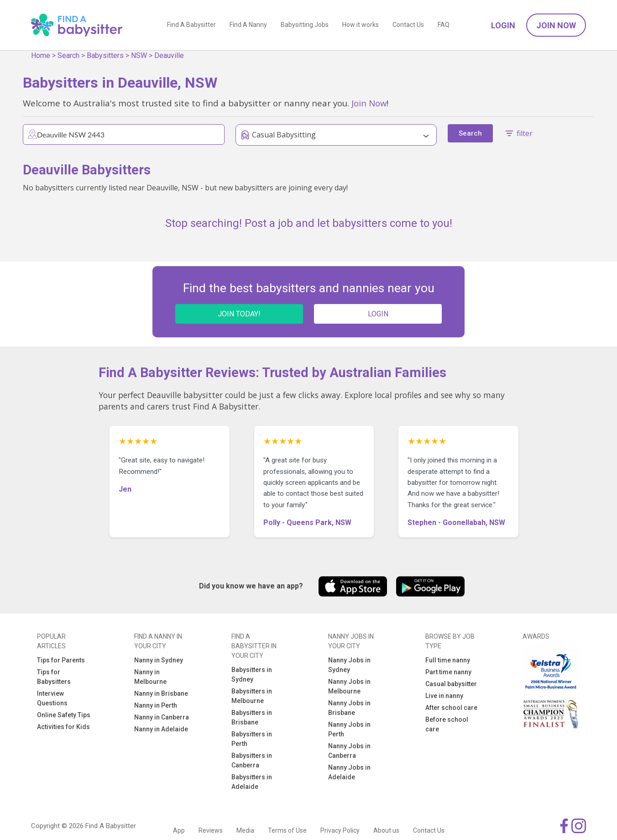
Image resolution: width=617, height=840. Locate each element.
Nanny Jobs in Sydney (349, 665)
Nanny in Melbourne (150, 677)
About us (386, 830)
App (179, 830)
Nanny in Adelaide (161, 729)
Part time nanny (448, 672)
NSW (139, 55)
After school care (451, 708)
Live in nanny (444, 696)
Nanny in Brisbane (161, 693)
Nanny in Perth (156, 705)
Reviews (211, 830)
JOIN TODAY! (239, 314)
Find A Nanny (248, 25)
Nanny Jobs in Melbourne (349, 686)
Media (245, 830)
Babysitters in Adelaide (252, 782)
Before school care (447, 724)
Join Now (556, 25)
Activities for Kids (63, 727)
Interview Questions (52, 698)
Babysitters (105, 55)
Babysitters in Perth (252, 739)
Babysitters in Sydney (252, 675)
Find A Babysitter (191, 25)
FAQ (444, 25)
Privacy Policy (340, 830)
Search (68, 55)
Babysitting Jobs (305, 25)
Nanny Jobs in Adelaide (349, 772)
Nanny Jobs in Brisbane (349, 708)
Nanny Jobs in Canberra (349, 751)
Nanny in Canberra (162, 717)
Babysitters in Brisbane (252, 717)
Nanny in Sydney (159, 660)
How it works (361, 25)
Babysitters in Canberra (252, 760)
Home (41, 55)
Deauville (169, 55)
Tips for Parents (61, 660)
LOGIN (378, 314)
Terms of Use (287, 830)
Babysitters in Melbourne (252, 696)
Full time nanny (448, 660)
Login (503, 25)
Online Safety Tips (64, 715)
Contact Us (408, 25)
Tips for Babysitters (54, 677)
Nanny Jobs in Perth (349, 729)
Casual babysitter (451, 684)
